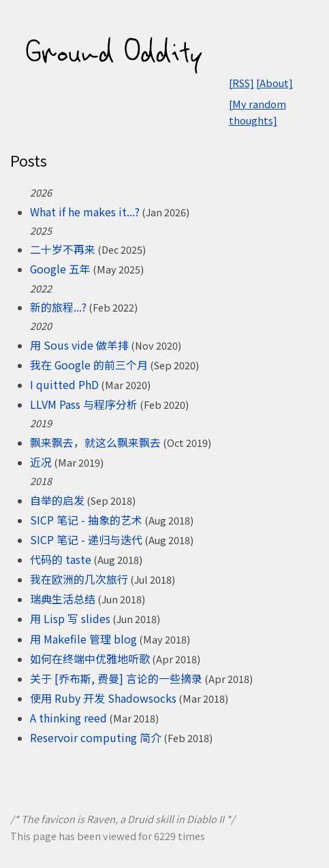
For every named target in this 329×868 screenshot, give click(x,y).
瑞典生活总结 (63, 599)
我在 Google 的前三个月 (89, 365)
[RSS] (241, 83)
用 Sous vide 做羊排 (79, 345)
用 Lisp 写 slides (70, 618)
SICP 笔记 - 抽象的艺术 (86, 520)
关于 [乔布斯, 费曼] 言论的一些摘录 (116, 678)
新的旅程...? (58, 307)
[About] (275, 83)
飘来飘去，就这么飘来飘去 (95, 442)
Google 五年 (60, 269)
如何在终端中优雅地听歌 (90, 658)
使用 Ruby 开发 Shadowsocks (103, 698)
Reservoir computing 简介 (96, 737)
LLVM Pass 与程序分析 (84, 404)
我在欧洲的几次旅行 (79, 579)
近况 (41, 462)
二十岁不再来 (63, 249)
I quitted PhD (64, 384)
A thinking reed (68, 718)
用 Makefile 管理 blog (83, 639)
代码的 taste (61, 559)
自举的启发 (57, 500)
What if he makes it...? (85, 212)
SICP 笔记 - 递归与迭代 (86, 539)
